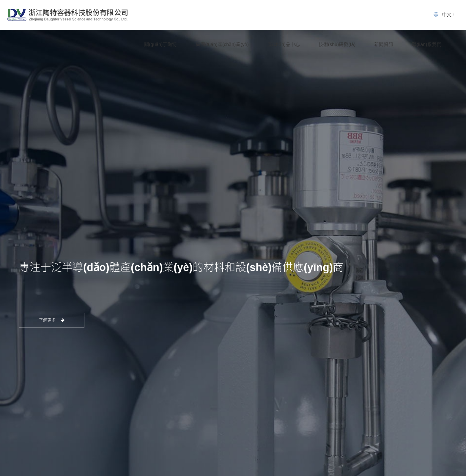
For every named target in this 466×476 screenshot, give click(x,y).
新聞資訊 (384, 44)
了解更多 (52, 320)
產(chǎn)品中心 (284, 44)
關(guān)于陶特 (160, 44)
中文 (447, 15)
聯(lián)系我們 (427, 44)
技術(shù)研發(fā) (337, 44)
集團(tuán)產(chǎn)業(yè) (222, 44)
